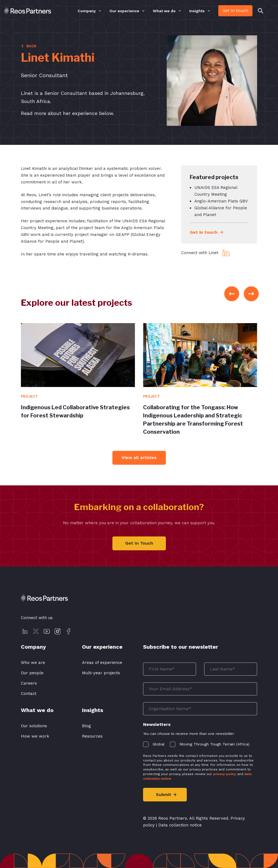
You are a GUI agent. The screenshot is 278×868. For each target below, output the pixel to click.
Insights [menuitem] (197, 11)
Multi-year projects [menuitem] (101, 673)
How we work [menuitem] (35, 736)
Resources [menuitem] (92, 736)
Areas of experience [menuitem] (102, 663)
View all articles (139, 458)
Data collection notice (180, 825)
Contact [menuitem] (29, 694)
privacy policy (225, 774)
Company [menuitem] (87, 11)
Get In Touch (139, 543)
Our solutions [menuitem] (34, 726)
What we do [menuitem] (164, 11)
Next (251, 294)
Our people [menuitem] (32, 673)
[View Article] (78, 355)
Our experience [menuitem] (124, 11)
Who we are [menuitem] (33, 663)
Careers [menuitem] (29, 683)
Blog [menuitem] (86, 726)
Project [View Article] (29, 396)
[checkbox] (200, 743)
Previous (232, 294)
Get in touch (235, 10)
